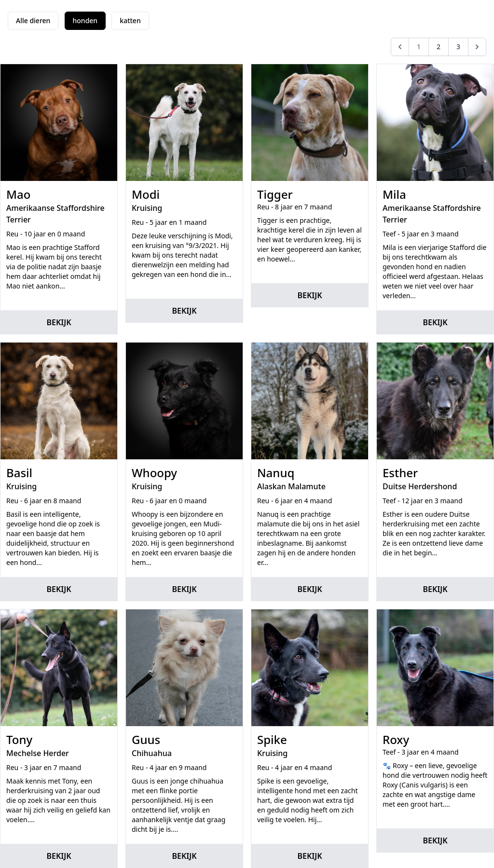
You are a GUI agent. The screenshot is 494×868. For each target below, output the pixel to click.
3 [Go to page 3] (458, 47)
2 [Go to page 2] (439, 47)
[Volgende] (477, 47)
